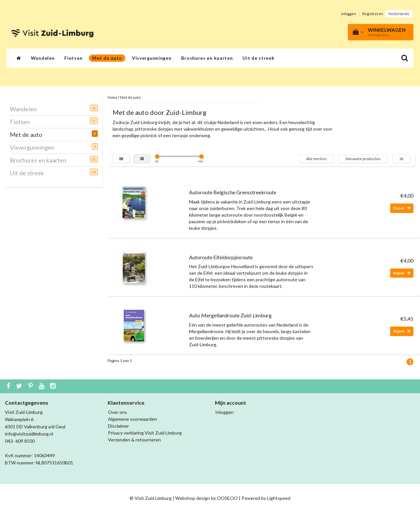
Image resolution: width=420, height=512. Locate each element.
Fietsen (73, 58)
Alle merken (316, 159)
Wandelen (43, 58)
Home (113, 97)
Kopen (402, 208)
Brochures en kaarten (207, 58)
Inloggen (349, 14)
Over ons (117, 412)
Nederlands (399, 14)
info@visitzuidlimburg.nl (29, 434)
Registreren (373, 14)
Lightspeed (279, 498)
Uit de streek (258, 58)
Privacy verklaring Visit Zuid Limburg (145, 433)
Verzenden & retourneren (134, 440)
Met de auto (107, 58)
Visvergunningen (152, 58)
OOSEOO (227, 498)
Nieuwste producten (363, 159)
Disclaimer (118, 426)
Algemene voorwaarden (132, 419)
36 (401, 159)
